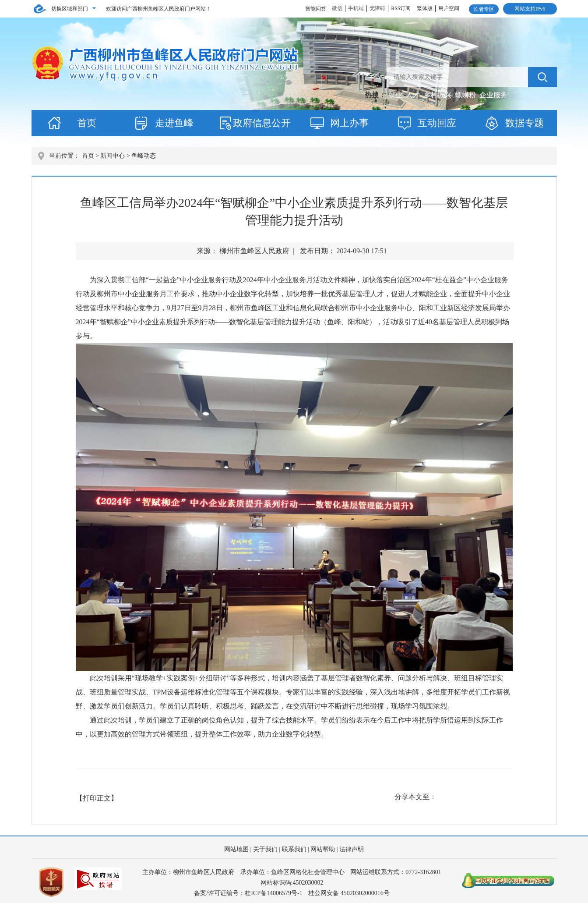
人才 (414, 95)
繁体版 (425, 8)
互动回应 (437, 123)
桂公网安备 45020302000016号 (349, 893)
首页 (87, 123)
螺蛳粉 (466, 95)
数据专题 (525, 123)
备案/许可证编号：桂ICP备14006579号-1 (248, 893)
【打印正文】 (97, 798)
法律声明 (352, 849)
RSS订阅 (401, 8)
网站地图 (236, 849)
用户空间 (449, 8)
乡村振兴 (438, 95)
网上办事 (349, 123)
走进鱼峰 (174, 123)
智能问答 (316, 9)
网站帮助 (323, 849)
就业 (396, 95)
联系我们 (294, 849)
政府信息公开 (262, 123)
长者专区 (484, 9)
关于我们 (265, 849)
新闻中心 (113, 156)
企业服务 (493, 95)
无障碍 (377, 8)
